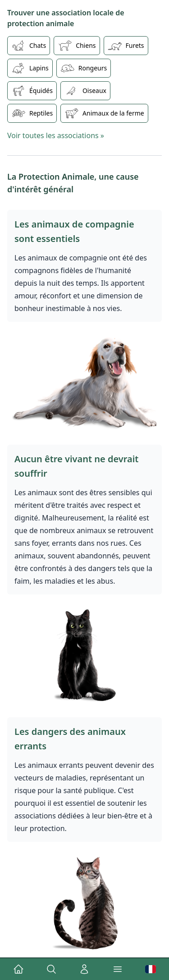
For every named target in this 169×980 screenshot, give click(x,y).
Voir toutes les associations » (56, 135)
